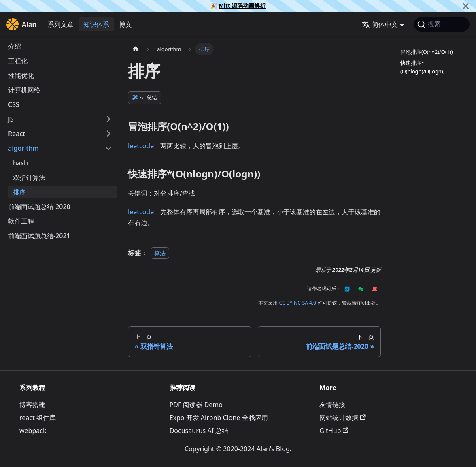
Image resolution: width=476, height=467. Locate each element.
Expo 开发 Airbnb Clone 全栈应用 (219, 418)
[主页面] (136, 49)
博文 (125, 24)
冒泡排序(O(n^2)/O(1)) (427, 52)
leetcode (141, 146)
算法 (160, 253)
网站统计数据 (342, 418)
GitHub (334, 431)
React (17, 134)
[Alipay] (347, 289)
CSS (14, 104)
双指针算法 (29, 177)
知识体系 (96, 24)
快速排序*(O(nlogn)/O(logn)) (422, 67)
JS (11, 119)
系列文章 (61, 24)
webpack (33, 431)
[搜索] (442, 24)
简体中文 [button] (380, 24)
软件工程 (21, 221)
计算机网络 (24, 90)
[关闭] (466, 6)
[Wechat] (361, 289)
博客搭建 (32, 405)
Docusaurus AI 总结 (199, 431)
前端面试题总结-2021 (39, 236)
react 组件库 (38, 418)
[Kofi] (375, 289)
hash (20, 163)
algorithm (23, 148)
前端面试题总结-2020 (39, 207)
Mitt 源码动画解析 (242, 5)
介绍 (15, 46)
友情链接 (332, 405)
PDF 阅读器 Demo (196, 405)
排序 (19, 192)
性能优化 (21, 75)
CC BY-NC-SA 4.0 (298, 303)
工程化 (18, 61)
